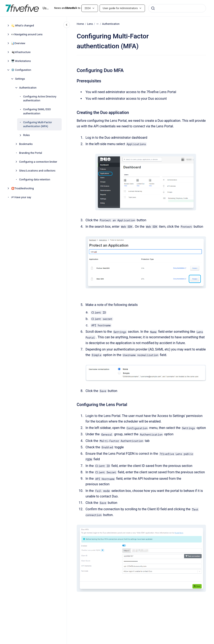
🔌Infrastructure (21, 52)
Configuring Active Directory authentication (40, 99)
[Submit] (153, 8)
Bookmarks (26, 144)
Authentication (28, 88)
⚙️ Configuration (21, 70)
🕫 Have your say (21, 197)
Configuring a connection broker (38, 162)
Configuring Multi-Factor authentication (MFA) (37, 124)
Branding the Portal (31, 153)
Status (69, 8)
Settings (20, 79)
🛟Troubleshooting (22, 188)
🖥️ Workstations (21, 61)
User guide (46, 8)
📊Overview (18, 43)
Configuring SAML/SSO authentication (37, 111)
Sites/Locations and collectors (37, 171)
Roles (26, 135)
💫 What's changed (23, 25)
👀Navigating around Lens (27, 34)
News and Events (64, 8)
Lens (90, 24)
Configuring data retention (35, 179)
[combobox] (177, 8)
